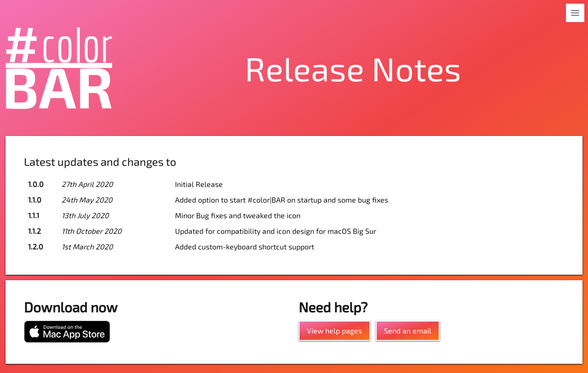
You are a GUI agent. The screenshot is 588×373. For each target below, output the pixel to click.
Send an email (408, 331)
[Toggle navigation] (575, 13)
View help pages (334, 331)
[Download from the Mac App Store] (67, 332)
